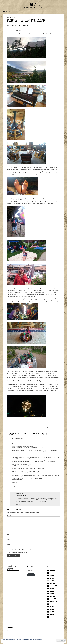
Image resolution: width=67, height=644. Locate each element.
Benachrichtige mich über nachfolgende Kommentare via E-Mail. (20, 550)
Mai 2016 (52, 612)
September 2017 (53, 586)
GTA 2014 (15, 12)
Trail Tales (33, 4)
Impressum (10, 631)
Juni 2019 (52, 573)
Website (9, 545)
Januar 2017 (52, 596)
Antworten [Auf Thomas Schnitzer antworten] (14, 487)
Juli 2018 (52, 578)
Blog (7, 12)
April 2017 (52, 591)
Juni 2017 (52, 589)
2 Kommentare (25, 25)
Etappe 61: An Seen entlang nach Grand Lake (12, 427)
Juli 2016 (52, 607)
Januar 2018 (52, 583)
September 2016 (53, 601)
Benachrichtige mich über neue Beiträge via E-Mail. (18, 552)
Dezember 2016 (53, 599)
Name (9, 534)
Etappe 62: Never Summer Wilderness (53, 427)
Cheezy (13, 25)
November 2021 (53, 570)
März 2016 (52, 617)
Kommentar (10, 516)
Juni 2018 (52, 581)
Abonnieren (31, 575)
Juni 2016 (52, 609)
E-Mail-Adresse (10, 539)
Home (4, 12)
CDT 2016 (11, 12)
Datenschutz (10, 627)
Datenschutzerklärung (28, 642)
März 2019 (52, 576)
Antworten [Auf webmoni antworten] (18, 504)
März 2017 (52, 594)
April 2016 (52, 614)
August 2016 (52, 604)
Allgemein (9, 17)
